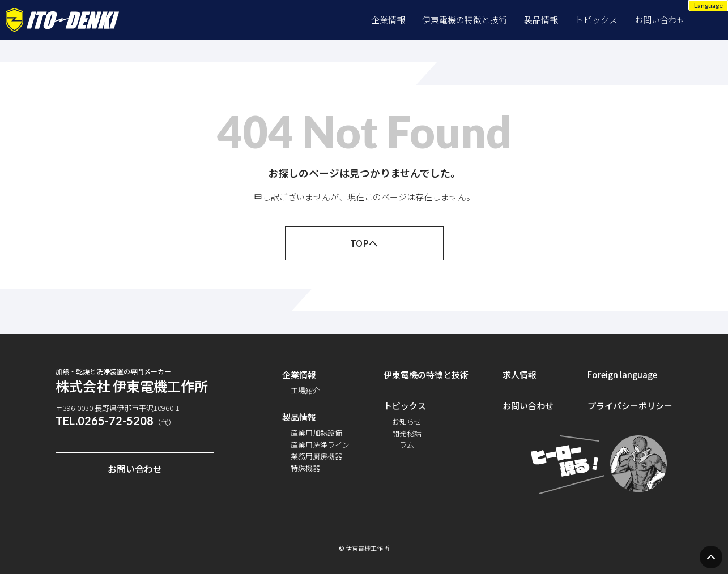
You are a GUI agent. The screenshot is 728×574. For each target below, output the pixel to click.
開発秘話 (407, 433)
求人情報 (520, 374)
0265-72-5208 (116, 421)
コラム (403, 445)
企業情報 (388, 20)
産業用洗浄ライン (320, 445)
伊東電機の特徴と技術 (465, 20)
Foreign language (622, 374)
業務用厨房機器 (316, 456)
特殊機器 (305, 468)
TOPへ (364, 243)
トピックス (596, 20)
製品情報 (541, 20)
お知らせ (407, 421)
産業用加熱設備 (316, 433)
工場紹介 (305, 390)
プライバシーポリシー (630, 406)
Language (708, 5)
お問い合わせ (660, 20)
